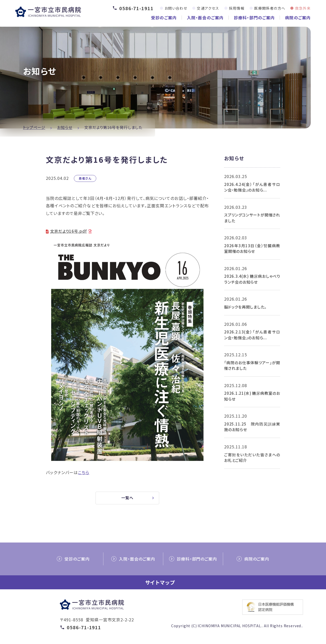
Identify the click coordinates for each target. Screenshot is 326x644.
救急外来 (303, 8)
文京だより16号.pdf (70, 231)
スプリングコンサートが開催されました (252, 218)
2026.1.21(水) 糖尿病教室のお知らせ (252, 396)
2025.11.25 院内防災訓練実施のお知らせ (252, 427)
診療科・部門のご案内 (254, 18)
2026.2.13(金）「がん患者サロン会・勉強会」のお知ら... (252, 335)
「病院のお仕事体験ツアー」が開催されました (252, 365)
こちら (84, 473)
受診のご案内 (164, 18)
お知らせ (65, 127)
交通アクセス (208, 8)
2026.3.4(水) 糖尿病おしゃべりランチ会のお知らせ (252, 279)
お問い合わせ (176, 8)
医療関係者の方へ (270, 8)
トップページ (34, 127)
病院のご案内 (298, 18)
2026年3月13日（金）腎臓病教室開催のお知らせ (252, 248)
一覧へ (127, 499)
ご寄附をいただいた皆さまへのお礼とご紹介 (252, 458)
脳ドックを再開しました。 (245, 307)
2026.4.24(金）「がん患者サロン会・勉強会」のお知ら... (252, 187)
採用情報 (237, 8)
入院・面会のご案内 (205, 18)
